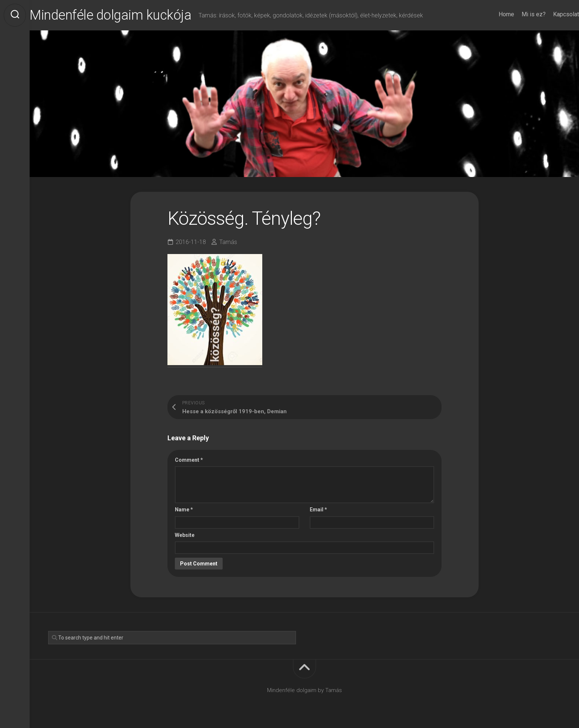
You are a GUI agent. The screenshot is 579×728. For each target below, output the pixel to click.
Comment (189, 460)
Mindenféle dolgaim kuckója (125, 15)
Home (492, 14)
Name (184, 510)
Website (185, 535)
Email (318, 510)
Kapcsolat (551, 14)
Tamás (228, 242)
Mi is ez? (519, 14)
